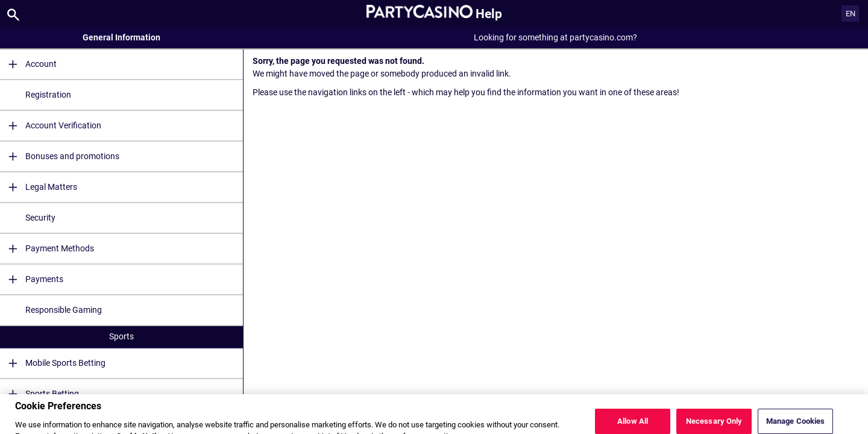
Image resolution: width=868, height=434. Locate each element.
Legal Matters (39, 187)
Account (28, 64)
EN (851, 14)
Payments (32, 279)
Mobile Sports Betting (53, 363)
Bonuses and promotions (60, 156)
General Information (121, 37)
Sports (121, 336)
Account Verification (51, 126)
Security (40, 218)
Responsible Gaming (64, 310)
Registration (48, 95)
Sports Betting (39, 394)
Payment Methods (47, 249)
